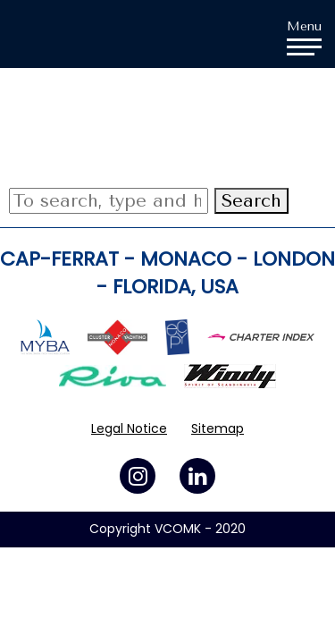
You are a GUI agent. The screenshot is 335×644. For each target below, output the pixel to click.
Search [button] (251, 201)
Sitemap (218, 428)
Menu (304, 37)
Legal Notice (129, 428)
